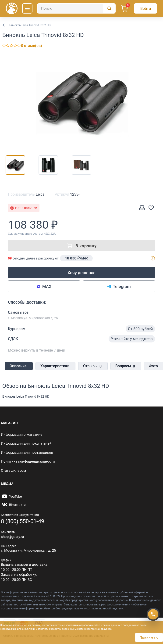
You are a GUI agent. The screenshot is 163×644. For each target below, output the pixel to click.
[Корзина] (125, 8)
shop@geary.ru (12, 537)
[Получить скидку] (153, 614)
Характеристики (55, 366)
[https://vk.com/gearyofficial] (13, 505)
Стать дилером (13, 471)
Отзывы (92, 366)
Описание (18, 366)
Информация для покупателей (26, 443)
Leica (40, 194)
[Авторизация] (145, 8)
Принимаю (149, 637)
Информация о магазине (22, 435)
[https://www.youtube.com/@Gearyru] (11, 496)
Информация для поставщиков (27, 453)
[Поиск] (76, 8)
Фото (153, 366)
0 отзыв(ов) (32, 46)
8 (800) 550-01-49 (23, 521)
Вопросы (125, 366)
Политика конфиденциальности (28, 461)
